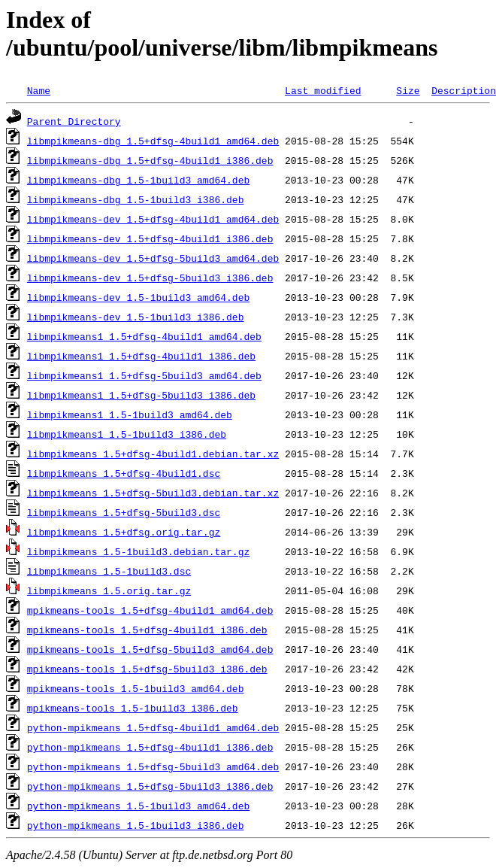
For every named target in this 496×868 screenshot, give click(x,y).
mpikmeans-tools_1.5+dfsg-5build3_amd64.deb (150, 649)
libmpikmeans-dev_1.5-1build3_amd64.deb (138, 297)
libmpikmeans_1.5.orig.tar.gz (109, 590)
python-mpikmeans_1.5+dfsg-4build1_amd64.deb (153, 727)
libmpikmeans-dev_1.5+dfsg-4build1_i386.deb (150, 238)
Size (408, 90)
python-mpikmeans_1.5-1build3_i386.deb (136, 825)
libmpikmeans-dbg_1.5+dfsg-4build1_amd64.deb (153, 141)
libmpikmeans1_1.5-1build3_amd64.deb (130, 414)
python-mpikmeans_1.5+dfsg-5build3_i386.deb (150, 786)
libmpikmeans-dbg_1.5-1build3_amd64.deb (138, 180)
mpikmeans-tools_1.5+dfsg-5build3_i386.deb (147, 669)
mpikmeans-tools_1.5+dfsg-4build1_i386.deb (147, 630)
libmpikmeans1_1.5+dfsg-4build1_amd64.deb (144, 336)
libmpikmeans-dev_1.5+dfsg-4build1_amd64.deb (153, 219)
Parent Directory (74, 121)
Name (39, 90)
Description (464, 90)
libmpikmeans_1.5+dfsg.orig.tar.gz (124, 532)
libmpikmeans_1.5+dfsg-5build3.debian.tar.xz (153, 493)
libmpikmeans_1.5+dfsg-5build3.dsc (124, 512)
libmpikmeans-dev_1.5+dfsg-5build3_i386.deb (150, 278)
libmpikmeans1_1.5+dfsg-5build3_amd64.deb (144, 375)
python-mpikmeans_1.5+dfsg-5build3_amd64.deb (153, 766)
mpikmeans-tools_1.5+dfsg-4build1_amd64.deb (150, 610)
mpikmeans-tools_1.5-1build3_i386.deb (133, 708)
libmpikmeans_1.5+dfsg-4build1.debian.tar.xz (153, 454)
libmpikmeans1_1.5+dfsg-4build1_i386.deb (141, 356)
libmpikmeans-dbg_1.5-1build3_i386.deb (136, 199)
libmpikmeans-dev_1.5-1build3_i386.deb (136, 317)
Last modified (323, 90)
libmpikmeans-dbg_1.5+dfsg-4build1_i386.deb (150, 160)
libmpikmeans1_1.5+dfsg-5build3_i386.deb (141, 395)
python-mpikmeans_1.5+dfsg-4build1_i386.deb (150, 747)
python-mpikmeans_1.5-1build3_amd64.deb (138, 806)
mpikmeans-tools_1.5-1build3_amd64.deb (136, 688)
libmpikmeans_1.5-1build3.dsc (109, 571)
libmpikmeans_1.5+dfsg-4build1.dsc (124, 473)
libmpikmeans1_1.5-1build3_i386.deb (127, 434)
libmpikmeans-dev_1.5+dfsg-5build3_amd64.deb (153, 258)
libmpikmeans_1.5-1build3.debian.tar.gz (138, 551)
